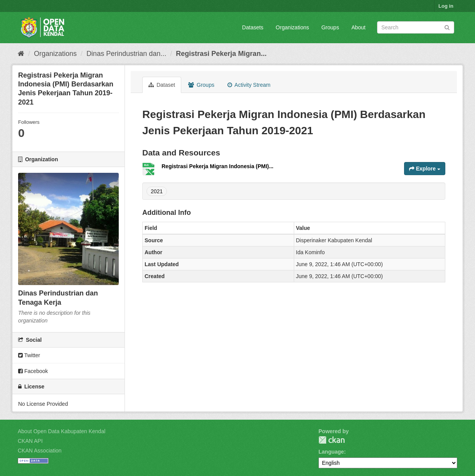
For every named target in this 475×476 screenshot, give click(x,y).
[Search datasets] (416, 27)
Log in (446, 6)
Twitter (29, 355)
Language (331, 452)
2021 (157, 191)
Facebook (33, 371)
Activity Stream (249, 85)
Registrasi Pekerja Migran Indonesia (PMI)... (217, 166)
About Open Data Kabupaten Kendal (61, 431)
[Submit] (447, 27)
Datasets (253, 27)
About (358, 27)
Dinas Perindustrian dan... (126, 54)
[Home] (21, 54)
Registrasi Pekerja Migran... (221, 54)
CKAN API (30, 441)
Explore (425, 169)
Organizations (292, 27)
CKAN (332, 440)
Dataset (162, 85)
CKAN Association (40, 451)
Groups (330, 27)
